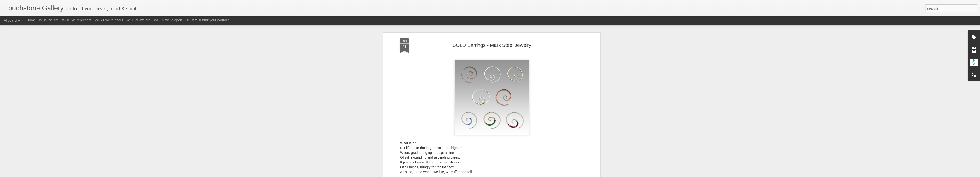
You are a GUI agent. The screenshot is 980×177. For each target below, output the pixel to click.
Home (31, 20)
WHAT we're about (109, 20)
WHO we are (49, 20)
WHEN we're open (168, 20)
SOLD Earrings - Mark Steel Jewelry (492, 32)
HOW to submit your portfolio (208, 20)
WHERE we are (138, 20)
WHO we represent (77, 20)
